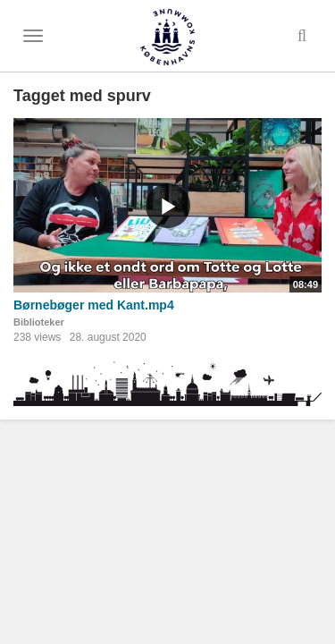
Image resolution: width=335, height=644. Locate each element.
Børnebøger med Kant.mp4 (94, 305)
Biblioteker (39, 322)
